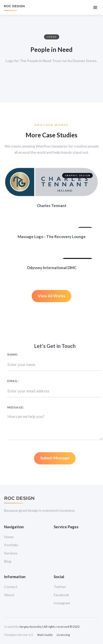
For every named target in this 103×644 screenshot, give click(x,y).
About (9, 595)
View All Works (52, 296)
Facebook (61, 595)
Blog (8, 561)
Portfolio (11, 545)
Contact (11, 587)
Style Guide (45, 635)
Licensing (63, 635)
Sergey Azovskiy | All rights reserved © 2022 (50, 627)
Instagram (62, 603)
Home (9, 537)
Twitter (60, 587)
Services (11, 553)
